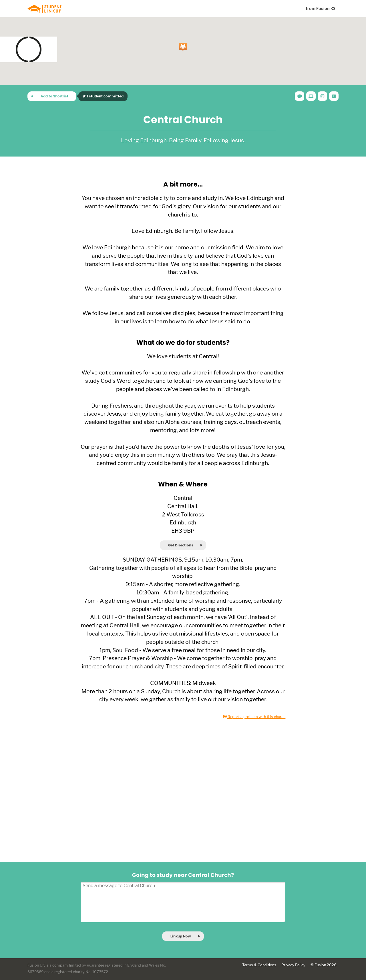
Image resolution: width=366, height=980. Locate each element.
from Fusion (320, 8)
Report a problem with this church (254, 717)
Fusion (320, 965)
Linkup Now (181, 936)
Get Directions (181, 545)
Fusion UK (36, 965)
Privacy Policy (293, 965)
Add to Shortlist (54, 96)
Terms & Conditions (259, 965)
